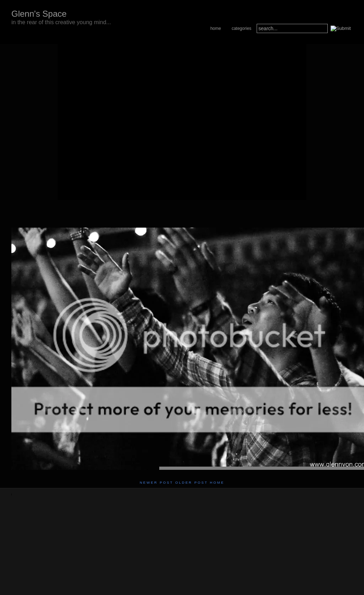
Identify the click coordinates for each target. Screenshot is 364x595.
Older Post (192, 482)
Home (216, 28)
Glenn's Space (39, 14)
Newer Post (156, 482)
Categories (242, 28)
